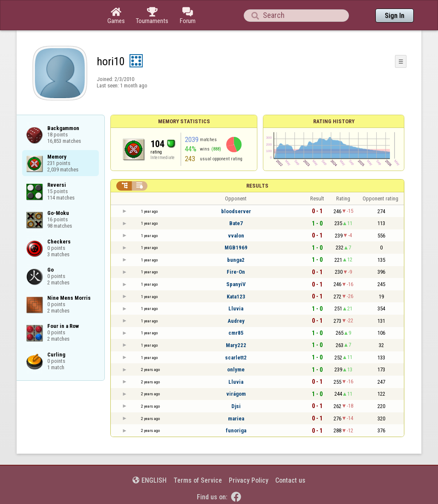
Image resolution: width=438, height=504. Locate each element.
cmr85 (236, 333)
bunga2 (236, 260)
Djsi (236, 406)
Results (257, 186)
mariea (236, 419)
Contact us (290, 480)
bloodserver (236, 211)
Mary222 (236, 345)
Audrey (236, 321)
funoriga (236, 430)
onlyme (236, 369)
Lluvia (236, 308)
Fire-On (236, 272)
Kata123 (236, 297)
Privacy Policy (249, 480)
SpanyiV (236, 284)
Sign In (395, 16)
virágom (236, 394)
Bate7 (236, 223)
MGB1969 (236, 248)
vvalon (236, 236)
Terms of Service (198, 480)
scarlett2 (236, 358)
